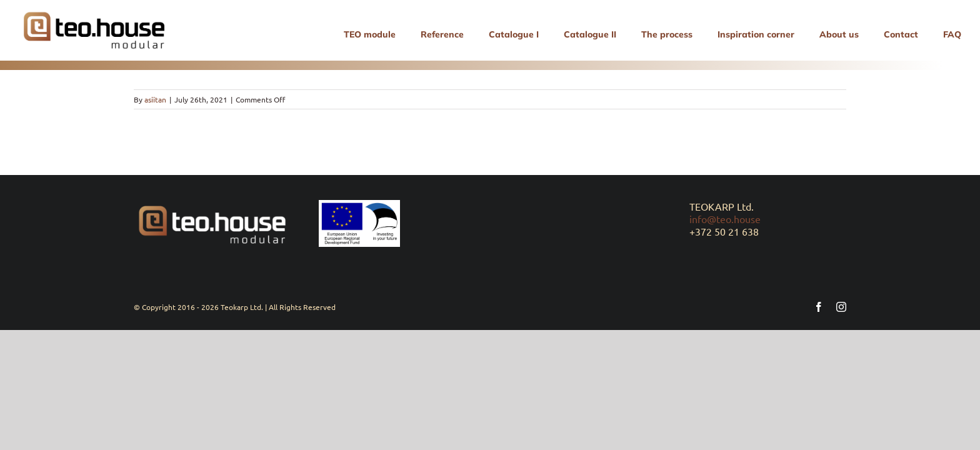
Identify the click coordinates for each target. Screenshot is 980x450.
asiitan (155, 99)
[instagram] (841, 307)
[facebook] (819, 307)
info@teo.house (725, 219)
